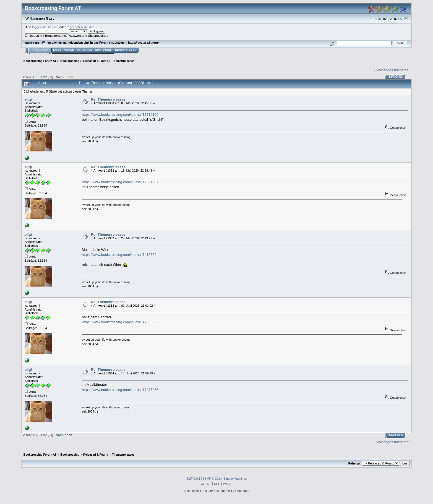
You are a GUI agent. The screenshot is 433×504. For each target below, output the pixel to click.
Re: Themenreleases (108, 99)
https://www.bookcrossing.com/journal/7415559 (119, 255)
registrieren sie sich (80, 27)
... (37, 77)
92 (45, 77)
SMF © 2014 (213, 479)
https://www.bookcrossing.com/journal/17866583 (120, 322)
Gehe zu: (354, 463)
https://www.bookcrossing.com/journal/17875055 (120, 390)
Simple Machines (235, 479)
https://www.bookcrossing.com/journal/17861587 (120, 182)
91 (41, 77)
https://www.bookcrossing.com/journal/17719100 (120, 115)
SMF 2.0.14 (194, 479)
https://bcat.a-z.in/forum (144, 43)
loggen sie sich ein (45, 27)
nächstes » (403, 70)
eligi (28, 99)
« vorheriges (383, 70)
